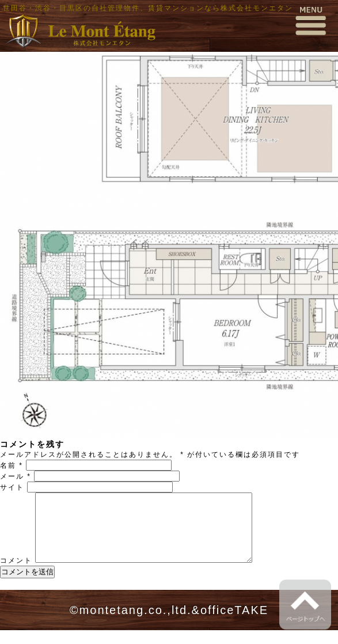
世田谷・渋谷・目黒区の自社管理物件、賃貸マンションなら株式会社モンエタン (148, 8)
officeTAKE (234, 624)
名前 (12, 465)
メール (16, 476)
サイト (12, 487)
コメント (16, 574)
